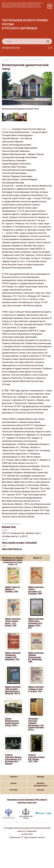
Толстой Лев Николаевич (15, 173)
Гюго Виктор (26, 138)
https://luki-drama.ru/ (12, 549)
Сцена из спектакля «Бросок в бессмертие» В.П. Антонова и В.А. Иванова (13, 759)
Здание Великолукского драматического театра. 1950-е (12, 722)
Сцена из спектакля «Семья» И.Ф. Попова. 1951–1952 (37, 758)
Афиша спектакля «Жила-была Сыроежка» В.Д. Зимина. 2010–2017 (36, 623)
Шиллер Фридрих (29, 179)
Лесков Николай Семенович (16, 151)
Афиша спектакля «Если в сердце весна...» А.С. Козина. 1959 (13, 622)
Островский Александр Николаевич (20, 157)
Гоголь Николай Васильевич (16, 132)
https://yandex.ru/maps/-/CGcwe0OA (19, 543)
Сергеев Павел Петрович (15, 167)
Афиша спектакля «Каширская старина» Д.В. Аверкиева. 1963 (13, 656)
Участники (13, 790)
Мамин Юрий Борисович (14, 154)
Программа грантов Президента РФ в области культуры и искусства (27, 801)
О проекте (14, 777)
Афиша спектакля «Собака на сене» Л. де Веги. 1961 (36, 689)
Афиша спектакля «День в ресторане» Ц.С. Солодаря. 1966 (36, 590)
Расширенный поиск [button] (11, 48)
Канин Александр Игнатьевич (17, 145)
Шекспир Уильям (11, 179)
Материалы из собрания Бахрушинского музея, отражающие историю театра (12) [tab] (12, 559)
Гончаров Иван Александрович (18, 135)
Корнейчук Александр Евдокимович (20, 148)
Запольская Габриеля (13, 142)
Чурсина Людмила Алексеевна (17, 176)
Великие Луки (9, 527)
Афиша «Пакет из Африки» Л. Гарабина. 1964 (13, 589)
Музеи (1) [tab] (38, 558)
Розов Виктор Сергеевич (14, 161)
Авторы (13, 783)
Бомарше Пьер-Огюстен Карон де (29, 129)
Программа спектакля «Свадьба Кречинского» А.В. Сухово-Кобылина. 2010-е (36, 724)
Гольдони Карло (40, 132)
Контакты (41, 790)
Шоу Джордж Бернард (13, 183)
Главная (5, 60)
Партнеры (40, 777)
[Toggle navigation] (50, 6)
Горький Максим (10, 138)
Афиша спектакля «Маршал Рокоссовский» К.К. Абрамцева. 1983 (36, 657)
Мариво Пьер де (36, 154)
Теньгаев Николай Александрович (19, 170)
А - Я (50, 48)
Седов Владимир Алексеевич (17, 164)
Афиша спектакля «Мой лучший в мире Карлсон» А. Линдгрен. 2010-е (13, 690)
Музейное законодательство (40, 784)
